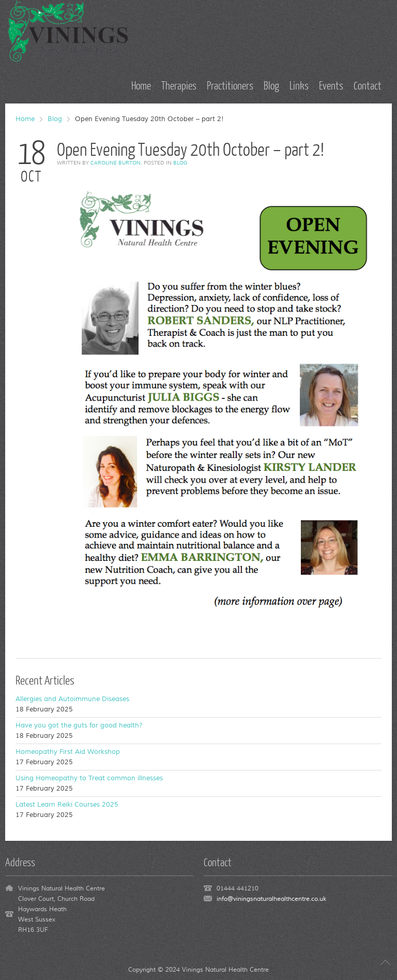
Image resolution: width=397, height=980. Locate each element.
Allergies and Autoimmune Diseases (72, 699)
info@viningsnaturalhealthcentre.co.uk (271, 899)
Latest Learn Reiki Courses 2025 (67, 805)
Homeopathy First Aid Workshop (68, 752)
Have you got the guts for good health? (79, 725)
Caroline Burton (116, 163)
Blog (55, 119)
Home (25, 119)
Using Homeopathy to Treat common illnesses (89, 778)
